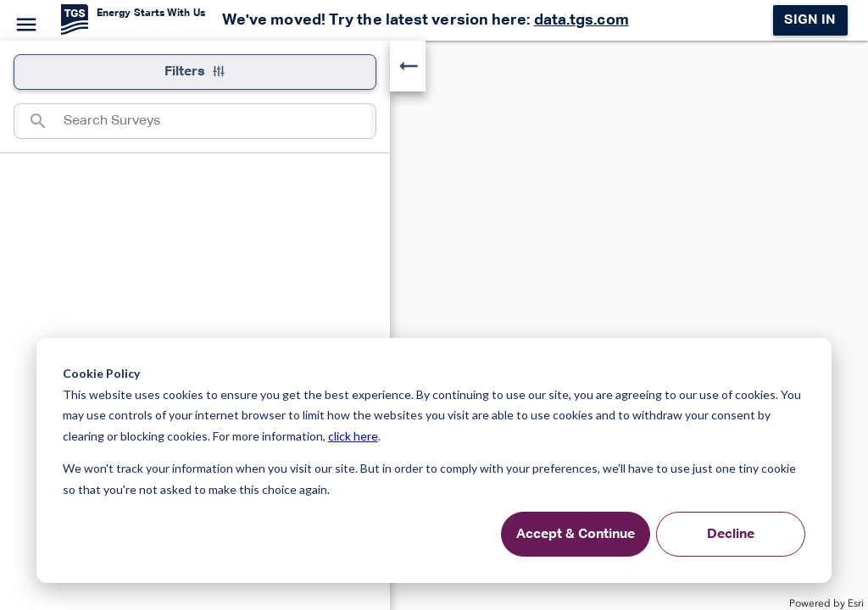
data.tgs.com (581, 20)
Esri (856, 603)
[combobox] (217, 121)
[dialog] (434, 460)
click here (353, 436)
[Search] (42, 121)
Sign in (810, 20)
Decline (731, 535)
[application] (434, 325)
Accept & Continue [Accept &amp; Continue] (576, 535)
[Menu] (24, 22)
